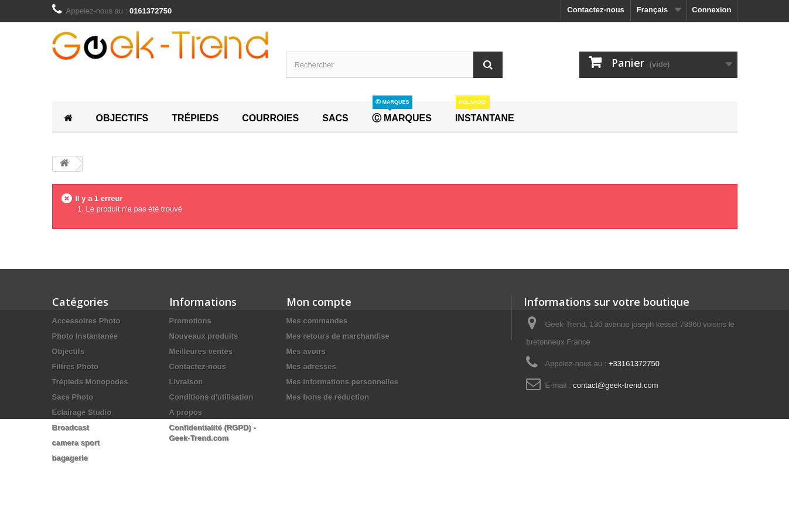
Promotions (190, 321)
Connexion (711, 10)
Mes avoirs (306, 351)
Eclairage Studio (82, 412)
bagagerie (70, 458)
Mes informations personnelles (342, 382)
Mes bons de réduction (328, 397)
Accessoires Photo (86, 321)
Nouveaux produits (204, 336)
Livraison (186, 382)
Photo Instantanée (85, 336)
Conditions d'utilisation (211, 397)
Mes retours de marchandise (338, 336)
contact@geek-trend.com (615, 385)
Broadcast (71, 427)
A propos (186, 412)
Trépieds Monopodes (90, 382)
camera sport (76, 443)
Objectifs (69, 351)
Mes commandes (317, 321)
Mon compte (319, 302)
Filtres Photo (75, 366)
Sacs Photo (73, 397)
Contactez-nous (596, 10)
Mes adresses (311, 366)
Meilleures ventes (201, 351)
